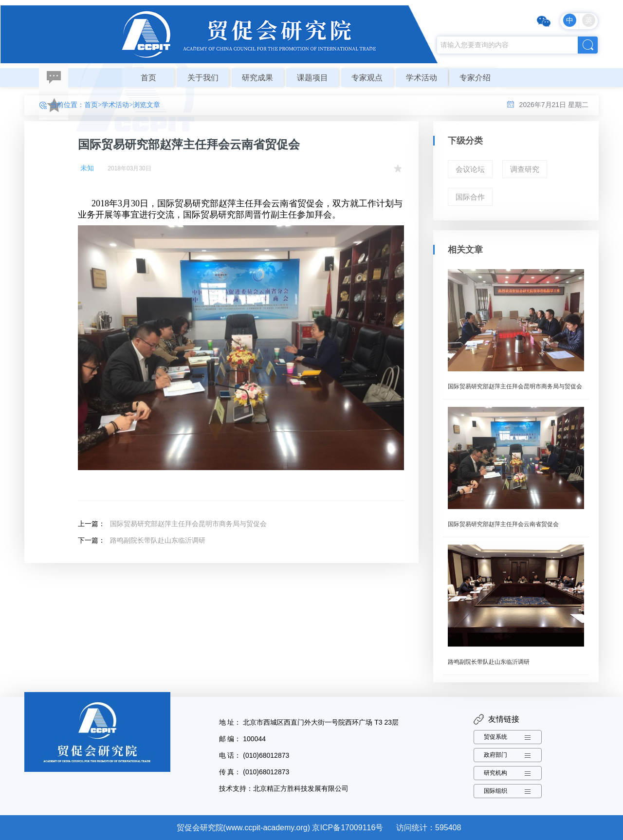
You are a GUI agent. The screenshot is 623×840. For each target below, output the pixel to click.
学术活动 (421, 78)
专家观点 (367, 78)
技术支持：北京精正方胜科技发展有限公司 (284, 788)
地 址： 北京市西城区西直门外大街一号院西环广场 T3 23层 (309, 722)
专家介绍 (475, 78)
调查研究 (525, 169)
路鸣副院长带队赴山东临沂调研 (158, 540)
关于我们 (203, 78)
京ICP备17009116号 (348, 828)
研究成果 (257, 78)
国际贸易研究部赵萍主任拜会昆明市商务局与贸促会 (188, 524)
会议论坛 (470, 169)
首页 (148, 78)
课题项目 (312, 78)
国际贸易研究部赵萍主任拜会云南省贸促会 (503, 524)
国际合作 (470, 197)
